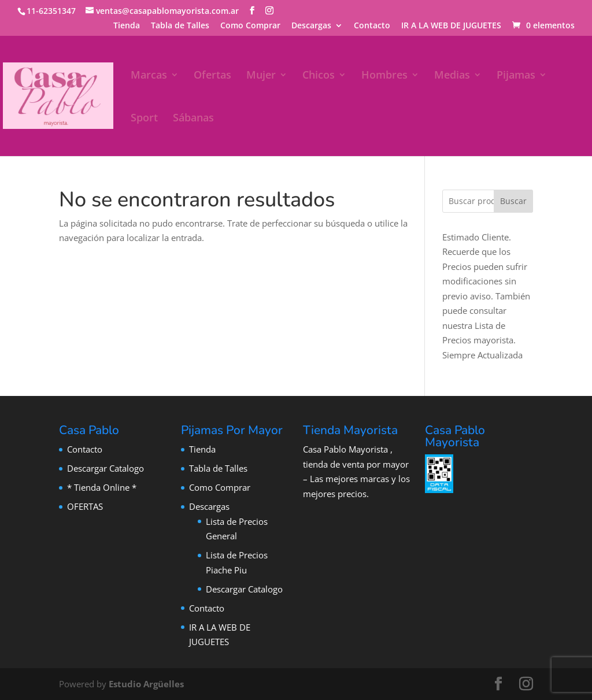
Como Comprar (250, 26)
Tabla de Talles (180, 26)
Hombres (384, 76)
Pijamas (516, 76)
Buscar (513, 201)
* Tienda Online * (102, 487)
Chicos (319, 76)
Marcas (149, 76)
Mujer (261, 76)
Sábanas (193, 119)
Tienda (127, 26)
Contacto (372, 26)
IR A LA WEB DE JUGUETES (451, 26)
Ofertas (212, 76)
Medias (452, 76)
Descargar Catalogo (106, 468)
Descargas (311, 26)
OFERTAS (85, 506)
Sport (144, 119)
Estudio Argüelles (146, 684)
